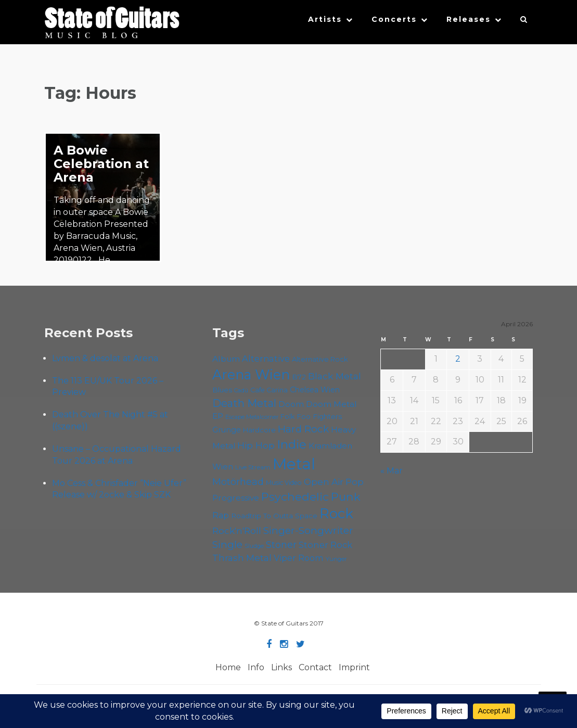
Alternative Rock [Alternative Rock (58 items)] (320, 359)
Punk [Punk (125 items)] (346, 496)
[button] (524, 22)
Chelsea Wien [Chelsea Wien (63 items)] (315, 390)
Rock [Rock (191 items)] (336, 513)
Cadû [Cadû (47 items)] (241, 390)
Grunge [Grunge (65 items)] (227, 430)
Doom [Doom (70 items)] (291, 404)
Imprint (354, 667)
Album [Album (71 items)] (226, 359)
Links (281, 667)
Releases (469, 19)
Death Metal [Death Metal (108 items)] (244, 403)
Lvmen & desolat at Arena (105, 358)
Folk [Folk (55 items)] (287, 417)
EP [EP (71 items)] (218, 416)
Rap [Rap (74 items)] (221, 515)
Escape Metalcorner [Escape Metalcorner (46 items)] (252, 417)
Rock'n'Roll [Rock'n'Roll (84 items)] (237, 531)
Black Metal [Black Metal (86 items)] (335, 376)
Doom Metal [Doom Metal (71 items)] (331, 404)
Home (228, 667)
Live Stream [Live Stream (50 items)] (253, 467)
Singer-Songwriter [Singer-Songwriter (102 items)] (308, 530)
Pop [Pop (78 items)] (355, 482)
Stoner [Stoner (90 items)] (281, 545)
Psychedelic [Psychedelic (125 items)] (295, 496)
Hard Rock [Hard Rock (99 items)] (303, 429)
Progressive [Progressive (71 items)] (236, 498)
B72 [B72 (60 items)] (299, 377)
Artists (325, 19)
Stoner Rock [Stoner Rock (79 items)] (325, 545)
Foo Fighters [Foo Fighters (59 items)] (319, 416)
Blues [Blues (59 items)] (222, 390)
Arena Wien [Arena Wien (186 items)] (251, 374)
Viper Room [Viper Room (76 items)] (299, 558)
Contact (315, 667)
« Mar (392, 471)
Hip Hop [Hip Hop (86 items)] (256, 445)
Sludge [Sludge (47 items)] (254, 546)
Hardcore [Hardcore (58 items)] (259, 430)
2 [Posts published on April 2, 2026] (458, 359)
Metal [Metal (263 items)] (294, 464)
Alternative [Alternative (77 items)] (266, 359)
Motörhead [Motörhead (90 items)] (238, 482)
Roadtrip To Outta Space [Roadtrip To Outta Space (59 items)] (274, 516)
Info (256, 667)
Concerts (394, 19)
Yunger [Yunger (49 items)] (336, 559)
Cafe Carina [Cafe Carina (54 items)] (269, 390)
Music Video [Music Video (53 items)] (284, 483)
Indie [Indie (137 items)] (292, 444)
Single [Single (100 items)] (227, 545)
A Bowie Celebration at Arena (101, 164)
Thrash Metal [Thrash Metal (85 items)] (242, 558)
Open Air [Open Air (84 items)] (324, 482)
